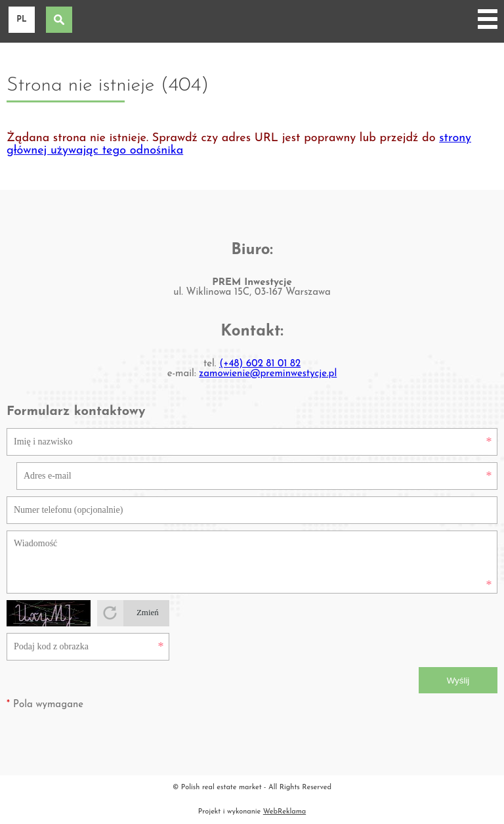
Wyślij (458, 681)
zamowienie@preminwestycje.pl (268, 374)
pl (21, 20)
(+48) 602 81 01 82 (260, 364)
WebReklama (284, 812)
